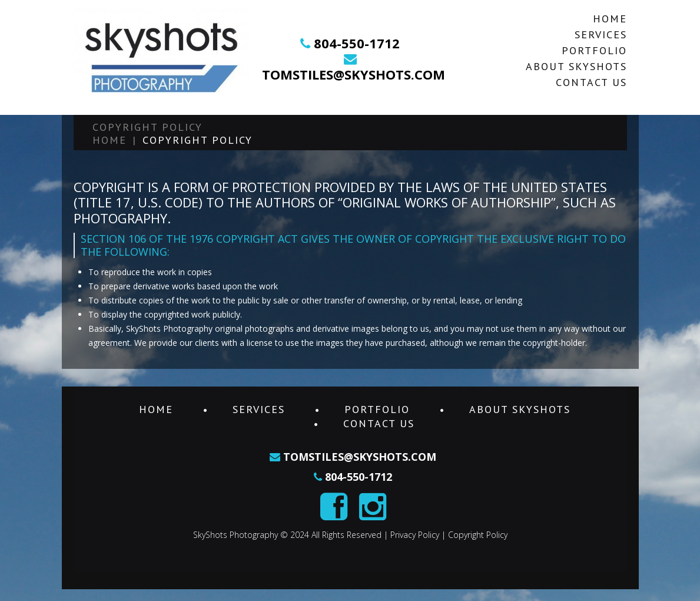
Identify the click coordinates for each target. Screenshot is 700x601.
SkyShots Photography (235, 535)
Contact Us (591, 82)
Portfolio (594, 50)
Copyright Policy (478, 535)
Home (610, 19)
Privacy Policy (415, 535)
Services (601, 34)
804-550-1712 (357, 43)
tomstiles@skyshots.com (354, 74)
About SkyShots (576, 66)
